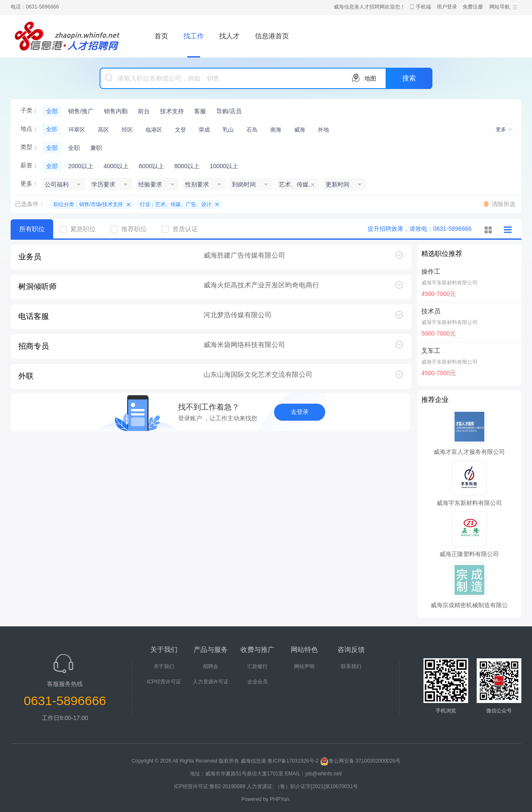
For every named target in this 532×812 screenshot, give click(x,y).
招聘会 (211, 666)
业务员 (30, 257)
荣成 (204, 130)
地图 (370, 78)
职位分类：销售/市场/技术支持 (88, 204)
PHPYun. (280, 799)
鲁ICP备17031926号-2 (293, 761)
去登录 (300, 412)
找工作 (194, 36)
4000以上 (116, 166)
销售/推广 (81, 111)
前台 (144, 111)
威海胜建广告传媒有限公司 (244, 255)
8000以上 (187, 166)
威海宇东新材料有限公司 (449, 283)
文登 (180, 130)
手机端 (423, 7)
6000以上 (151, 166)
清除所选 (503, 204)
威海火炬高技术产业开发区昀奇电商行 (261, 285)
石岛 (252, 130)
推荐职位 (132, 229)
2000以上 (81, 166)
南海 (276, 130)
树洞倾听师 (37, 287)
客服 (200, 111)
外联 (26, 376)
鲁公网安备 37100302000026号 (360, 761)
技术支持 (172, 111)
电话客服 (34, 316)
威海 (300, 130)
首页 (161, 36)
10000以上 (224, 166)
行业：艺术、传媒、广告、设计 (176, 204)
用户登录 (447, 7)
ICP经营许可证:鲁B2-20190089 (210, 786)
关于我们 (164, 666)
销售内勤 (116, 111)
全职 (74, 148)
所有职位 (32, 229)
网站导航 (500, 7)
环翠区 (77, 130)
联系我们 (351, 666)
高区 (103, 130)
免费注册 (473, 7)
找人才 (229, 36)
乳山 (228, 130)
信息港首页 (272, 36)
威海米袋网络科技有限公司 (244, 345)
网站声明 (304, 666)
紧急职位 (81, 229)
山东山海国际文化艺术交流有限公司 (258, 374)
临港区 (154, 130)
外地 (323, 130)
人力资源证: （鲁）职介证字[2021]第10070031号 (302, 786)
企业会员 (257, 682)
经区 (127, 130)
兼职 (96, 148)
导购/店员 (229, 111)
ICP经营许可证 (164, 682)
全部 (52, 111)
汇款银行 (257, 666)
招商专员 (34, 346)
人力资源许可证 (211, 682)
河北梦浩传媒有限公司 (237, 315)
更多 (501, 129)
